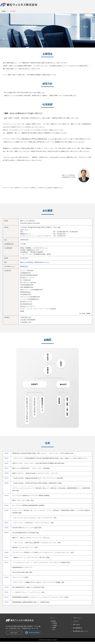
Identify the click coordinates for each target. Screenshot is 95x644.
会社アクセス (24, 230)
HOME (4, 11)
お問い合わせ (93, 631)
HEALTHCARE (75, 5)
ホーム (53, 618)
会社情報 (53, 621)
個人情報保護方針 (78, 628)
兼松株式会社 (24, 266)
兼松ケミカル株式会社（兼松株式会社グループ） (35, 262)
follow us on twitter (42, 634)
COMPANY (48, 5)
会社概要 (55, 625)
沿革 (54, 630)
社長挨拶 (55, 623)
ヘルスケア (76, 621)
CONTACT (89, 5)
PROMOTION (61, 5)
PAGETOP (93, 638)
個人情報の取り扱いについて (80, 631)
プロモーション (77, 618)
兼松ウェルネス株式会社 (19, 5)
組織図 (54, 627)
